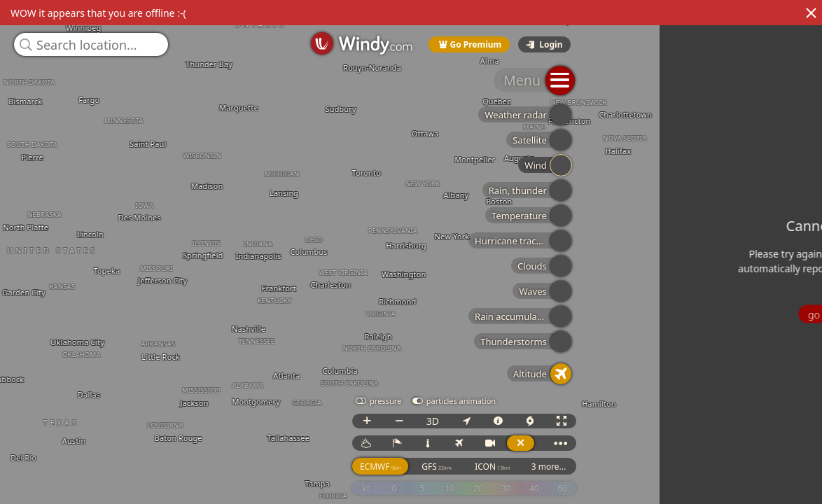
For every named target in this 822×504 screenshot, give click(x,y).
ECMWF (620, 479)
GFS (676, 479)
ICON (733, 479)
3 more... (788, 479)
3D (672, 434)
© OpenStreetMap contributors (764, 499)
